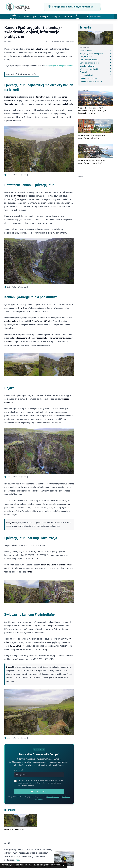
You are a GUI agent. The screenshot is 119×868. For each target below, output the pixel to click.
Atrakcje (44, 17)
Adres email (18, 770)
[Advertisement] (96, 191)
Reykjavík (96, 72)
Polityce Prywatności (53, 797)
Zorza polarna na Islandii (96, 63)
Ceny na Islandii (96, 57)
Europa (56, 17)
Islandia (8, 41)
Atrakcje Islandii (96, 50)
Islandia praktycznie (14, 17)
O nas (77, 17)
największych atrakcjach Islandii (59, 66)
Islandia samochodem (96, 78)
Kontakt (86, 16)
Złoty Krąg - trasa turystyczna (96, 54)
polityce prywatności (52, 865)
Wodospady (30, 17)
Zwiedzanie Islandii (96, 66)
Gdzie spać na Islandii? (15, 829)
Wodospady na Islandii (96, 69)
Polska (68, 17)
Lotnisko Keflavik (96, 75)
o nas (17, 860)
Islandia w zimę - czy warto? (96, 81)
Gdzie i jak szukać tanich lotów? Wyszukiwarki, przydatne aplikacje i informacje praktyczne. (92, 111)
